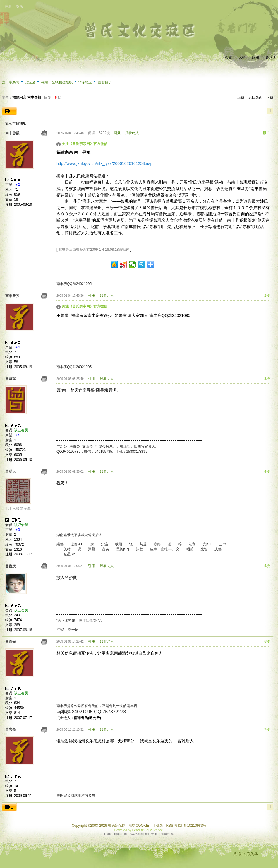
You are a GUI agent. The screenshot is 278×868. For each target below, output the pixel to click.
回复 (117, 133)
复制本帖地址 (16, 123)
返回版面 (255, 98)
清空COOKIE (139, 826)
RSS (170, 826)
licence (158, 830)
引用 (92, 295)
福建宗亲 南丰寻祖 (27, 98)
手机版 (158, 826)
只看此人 (132, 133)
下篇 (270, 98)
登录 (20, 6)
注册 (8, 6)
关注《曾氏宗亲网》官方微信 (85, 144)
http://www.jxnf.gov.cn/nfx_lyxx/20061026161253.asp (104, 163)
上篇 (241, 98)
